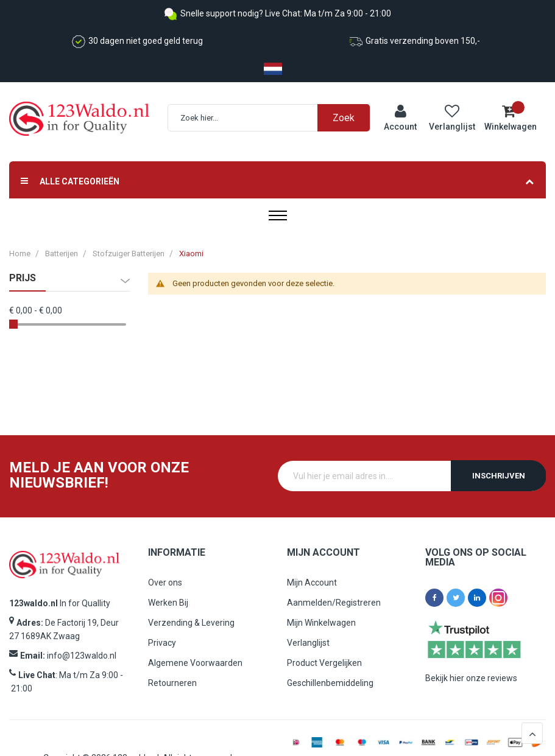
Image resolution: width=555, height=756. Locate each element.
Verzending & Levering (191, 623)
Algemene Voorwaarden (195, 663)
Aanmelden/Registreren (334, 603)
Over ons (165, 583)
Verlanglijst (308, 643)
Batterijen (62, 254)
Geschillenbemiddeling (330, 683)
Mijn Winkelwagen (321, 623)
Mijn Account (312, 583)
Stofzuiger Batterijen (129, 254)
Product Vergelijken (324, 663)
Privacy (162, 643)
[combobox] (275, 118)
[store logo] (79, 119)
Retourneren (172, 683)
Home (20, 254)
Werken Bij (168, 603)
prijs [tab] (23, 278)
